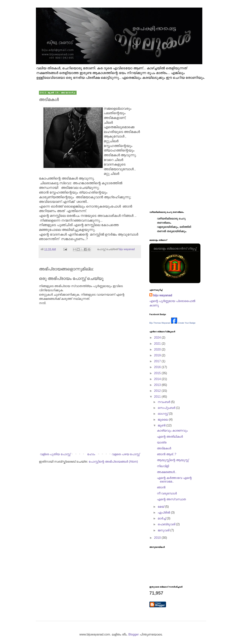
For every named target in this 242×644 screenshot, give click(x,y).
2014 (158, 379)
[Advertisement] (90, 420)
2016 (158, 367)
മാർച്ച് (162, 518)
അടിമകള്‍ (164, 448)
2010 (158, 538)
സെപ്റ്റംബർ (167, 408)
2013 (158, 385)
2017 (158, 361)
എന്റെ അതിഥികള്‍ (170, 437)
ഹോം (91, 454)
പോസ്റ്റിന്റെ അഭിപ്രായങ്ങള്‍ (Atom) (113, 462)
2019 (158, 355)
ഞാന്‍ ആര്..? (167, 454)
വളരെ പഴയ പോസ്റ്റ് (126, 454)
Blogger (134, 634)
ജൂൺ (162, 425)
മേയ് (161, 507)
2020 (158, 349)
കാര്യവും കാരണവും (172, 431)
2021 (158, 344)
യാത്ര (162, 442)
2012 (158, 391)
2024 (158, 338)
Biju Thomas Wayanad (160, 323)
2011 (158, 397)
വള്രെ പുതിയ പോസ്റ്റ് (55, 454)
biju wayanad (163, 295)
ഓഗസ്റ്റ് (163, 414)
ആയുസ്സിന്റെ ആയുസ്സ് (173, 460)
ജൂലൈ (163, 420)
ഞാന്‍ (161, 487)
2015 (158, 373)
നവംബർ (164, 402)
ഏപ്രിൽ (164, 512)
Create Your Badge (187, 323)
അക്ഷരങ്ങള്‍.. (167, 472)
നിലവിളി (163, 466)
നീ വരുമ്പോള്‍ (167, 493)
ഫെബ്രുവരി (167, 524)
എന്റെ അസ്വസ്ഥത (171, 499)
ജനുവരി (164, 530)
